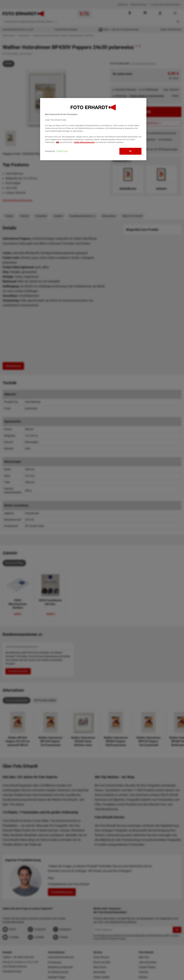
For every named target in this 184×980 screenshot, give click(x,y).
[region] (93, 129)
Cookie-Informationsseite (84, 142)
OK (130, 151)
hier (58, 142)
